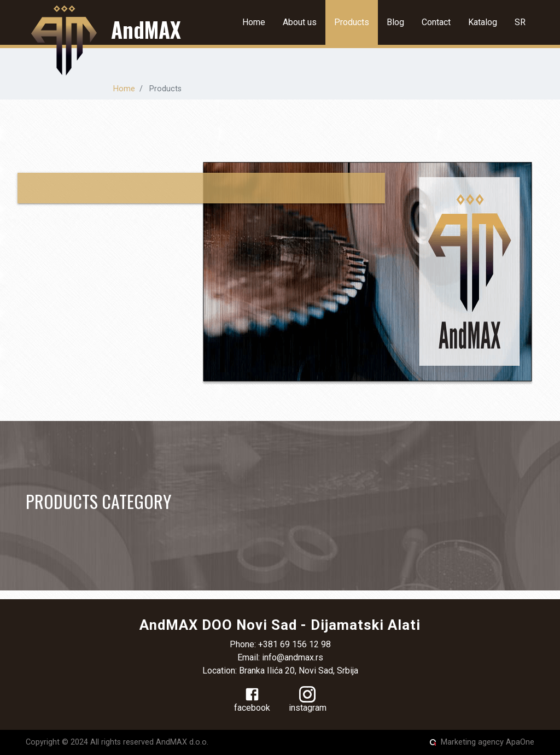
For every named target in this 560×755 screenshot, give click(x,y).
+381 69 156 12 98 (294, 644)
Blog (395, 22)
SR (520, 22)
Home (254, 22)
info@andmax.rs (293, 657)
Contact (436, 22)
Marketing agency (472, 742)
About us (300, 22)
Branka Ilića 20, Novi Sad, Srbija (299, 671)
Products (352, 22)
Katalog (483, 22)
